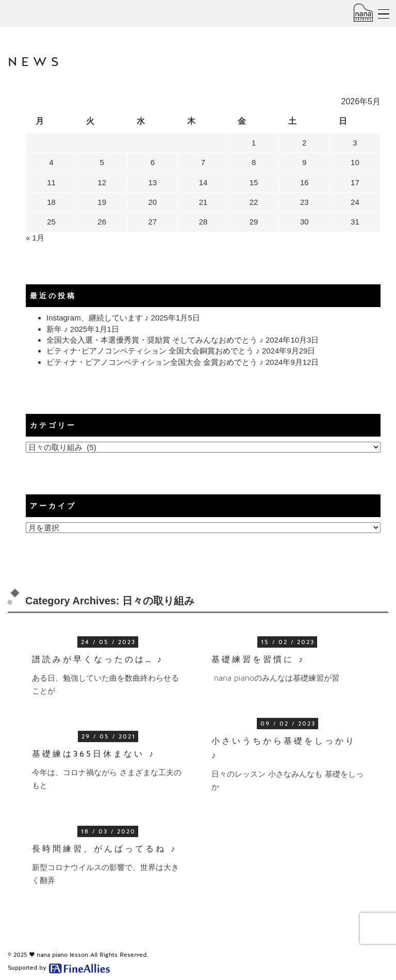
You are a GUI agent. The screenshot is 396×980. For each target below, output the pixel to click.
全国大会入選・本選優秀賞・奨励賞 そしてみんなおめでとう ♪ (155, 340)
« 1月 (35, 238)
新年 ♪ (57, 329)
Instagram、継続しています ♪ (97, 318)
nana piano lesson (62, 955)
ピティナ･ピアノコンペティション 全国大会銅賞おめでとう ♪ (153, 351)
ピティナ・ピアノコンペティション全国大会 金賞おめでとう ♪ (155, 362)
